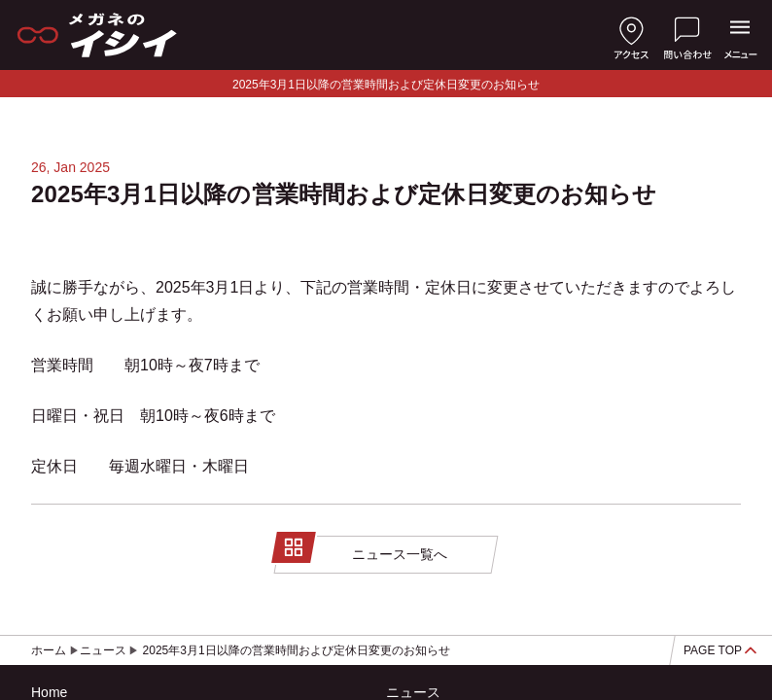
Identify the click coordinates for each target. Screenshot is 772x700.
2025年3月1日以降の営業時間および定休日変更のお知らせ (386, 85)
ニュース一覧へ (362, 550)
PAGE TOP (720, 650)
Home (49, 692)
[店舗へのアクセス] (631, 35)
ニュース (413, 692)
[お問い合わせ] (687, 35)
